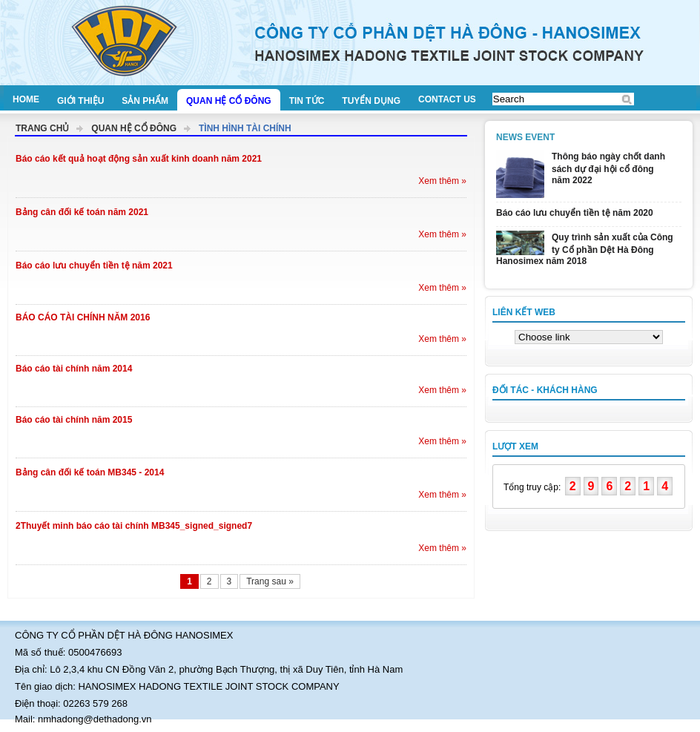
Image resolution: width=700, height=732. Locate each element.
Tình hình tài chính (245, 128)
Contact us (447, 99)
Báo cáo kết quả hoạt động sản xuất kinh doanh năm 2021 (139, 159)
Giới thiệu (80, 101)
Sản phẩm (145, 101)
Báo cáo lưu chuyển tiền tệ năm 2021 (94, 266)
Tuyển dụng (371, 101)
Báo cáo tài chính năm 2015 (74, 420)
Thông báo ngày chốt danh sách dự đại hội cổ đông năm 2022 (608, 168)
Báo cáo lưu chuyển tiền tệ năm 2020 (575, 213)
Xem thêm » (442, 181)
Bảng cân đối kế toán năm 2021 (82, 212)
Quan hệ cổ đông (229, 101)
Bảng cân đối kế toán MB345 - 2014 (90, 472)
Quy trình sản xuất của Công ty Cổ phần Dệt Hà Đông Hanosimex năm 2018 (585, 249)
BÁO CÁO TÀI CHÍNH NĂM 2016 (83, 317)
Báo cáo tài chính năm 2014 (74, 369)
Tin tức (307, 101)
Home (26, 99)
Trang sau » (270, 581)
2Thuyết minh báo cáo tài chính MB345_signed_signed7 (134, 526)
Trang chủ (42, 128)
